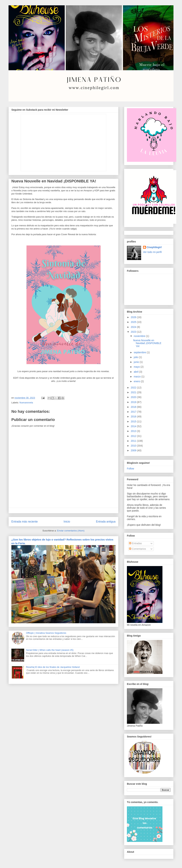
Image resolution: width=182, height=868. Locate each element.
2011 (134, 441)
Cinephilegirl (154, 247)
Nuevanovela (26, 403)
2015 (134, 421)
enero (137, 381)
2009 (134, 450)
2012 (134, 436)
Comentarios (137, 549)
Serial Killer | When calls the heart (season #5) (50, 650)
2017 (134, 412)
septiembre (140, 352)
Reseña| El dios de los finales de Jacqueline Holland (53, 667)
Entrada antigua (106, 522)
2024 (134, 327)
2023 (134, 332)
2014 (134, 426)
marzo (137, 377)
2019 (134, 402)
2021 (134, 392)
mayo (137, 367)
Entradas (135, 543)
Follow (130, 469)
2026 (134, 317)
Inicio (67, 522)
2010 (134, 446)
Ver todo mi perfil (152, 252)
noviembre (140, 336)
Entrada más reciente (25, 522)
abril (136, 372)
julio (136, 357)
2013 (134, 431)
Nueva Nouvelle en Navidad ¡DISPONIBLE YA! (147, 343)
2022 (134, 388)
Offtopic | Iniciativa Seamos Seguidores (46, 633)
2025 (134, 322)
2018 (134, 407)
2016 (134, 417)
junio (137, 362)
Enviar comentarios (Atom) (71, 531)
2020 (134, 397)
